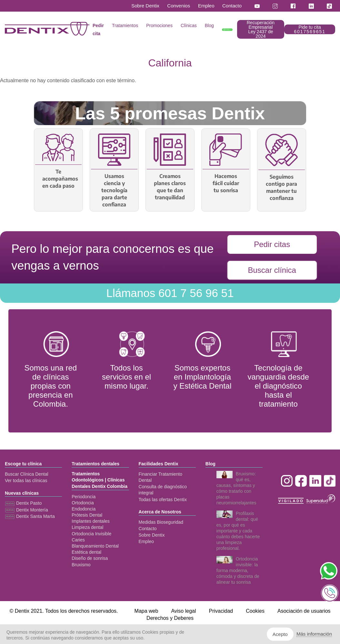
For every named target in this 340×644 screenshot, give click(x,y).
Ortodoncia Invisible (91, 534)
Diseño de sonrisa (90, 558)
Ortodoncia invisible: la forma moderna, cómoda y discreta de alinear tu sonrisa (238, 570)
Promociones (159, 25)
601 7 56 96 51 (170, 293)
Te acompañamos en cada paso (59, 179)
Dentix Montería (26, 510)
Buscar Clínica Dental (27, 474)
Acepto (280, 634)
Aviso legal (183, 611)
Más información (314, 634)
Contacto (232, 6)
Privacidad (221, 611)
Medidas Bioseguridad (161, 522)
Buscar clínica (272, 270)
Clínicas (189, 25)
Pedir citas (272, 244)
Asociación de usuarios (304, 611)
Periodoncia (84, 497)
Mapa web (146, 611)
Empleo (206, 6)
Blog (209, 25)
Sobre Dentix (145, 6)
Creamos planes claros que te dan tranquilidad (170, 187)
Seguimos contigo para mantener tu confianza (281, 187)
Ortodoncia (83, 503)
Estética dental (86, 552)
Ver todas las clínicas (26, 481)
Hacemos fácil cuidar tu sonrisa (226, 183)
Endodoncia (84, 509)
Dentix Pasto (23, 503)
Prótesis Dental (87, 515)
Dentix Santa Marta (30, 516)
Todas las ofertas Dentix (163, 500)
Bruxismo (81, 565)
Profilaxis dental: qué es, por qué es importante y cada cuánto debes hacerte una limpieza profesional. (238, 531)
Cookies (255, 611)
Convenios (179, 6)
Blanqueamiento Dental (95, 546)
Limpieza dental (87, 527)
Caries (78, 540)
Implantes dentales (91, 521)
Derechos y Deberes (170, 618)
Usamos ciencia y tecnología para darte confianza (114, 190)
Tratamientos (125, 25)
